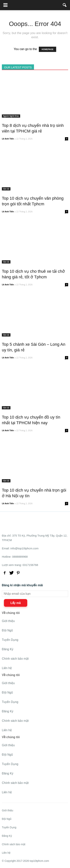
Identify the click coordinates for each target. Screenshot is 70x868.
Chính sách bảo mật (15, 659)
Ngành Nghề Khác (11, 116)
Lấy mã (16, 603)
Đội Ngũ (7, 630)
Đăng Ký (8, 649)
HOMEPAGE (48, 49)
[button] (65, 5)
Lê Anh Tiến (8, 139)
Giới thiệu (8, 621)
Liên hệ (7, 668)
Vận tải (6, 189)
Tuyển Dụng (10, 640)
